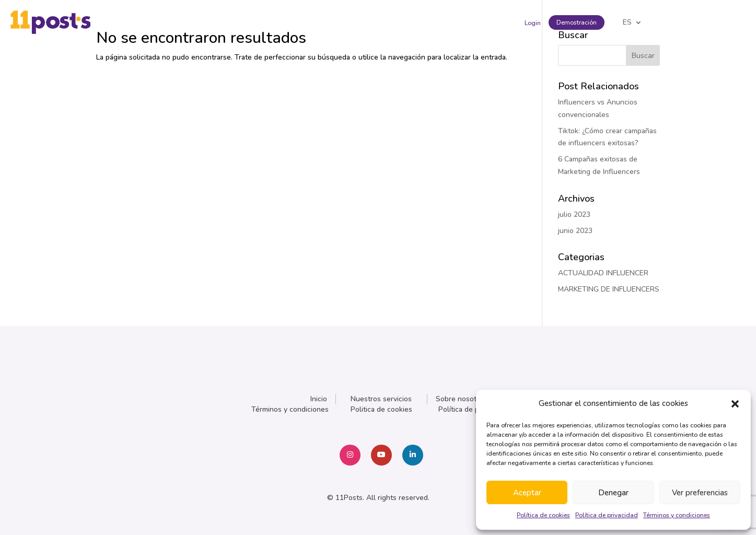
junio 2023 (575, 231)
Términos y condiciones (677, 515)
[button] (735, 404)
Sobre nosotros (461, 399)
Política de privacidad (607, 515)
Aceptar (527, 493)
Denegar (613, 493)
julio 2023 (574, 214)
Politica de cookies (381, 409)
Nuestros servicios (381, 399)
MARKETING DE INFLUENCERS (609, 289)
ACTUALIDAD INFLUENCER (603, 273)
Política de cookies (543, 515)
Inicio (319, 399)
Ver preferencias (700, 493)
